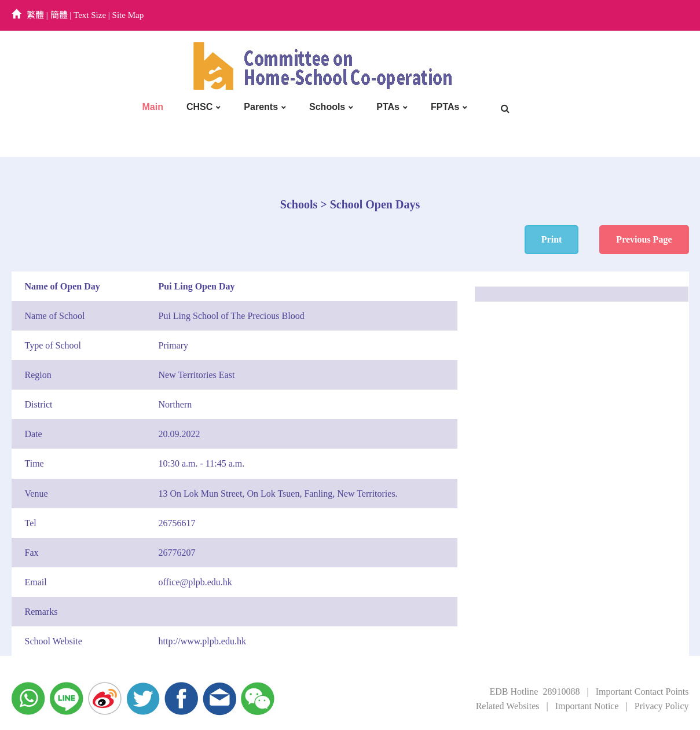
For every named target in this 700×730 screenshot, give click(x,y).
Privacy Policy (662, 706)
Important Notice (587, 706)
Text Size (90, 15)
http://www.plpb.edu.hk (202, 641)
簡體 (59, 15)
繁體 (35, 15)
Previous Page (644, 239)
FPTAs (445, 107)
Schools (327, 107)
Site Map (128, 15)
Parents (261, 107)
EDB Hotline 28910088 (534, 692)
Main (153, 107)
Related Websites (508, 706)
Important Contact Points (642, 692)
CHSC (199, 107)
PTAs (388, 107)
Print (552, 239)
